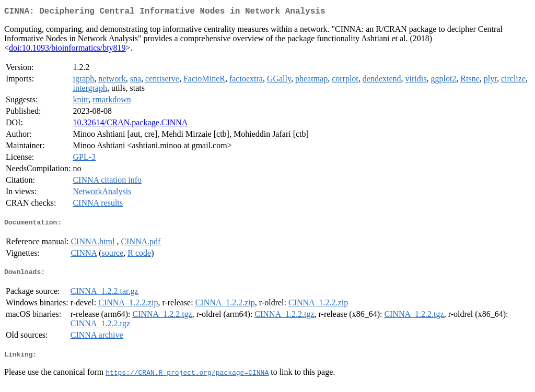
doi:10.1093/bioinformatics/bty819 (67, 50)
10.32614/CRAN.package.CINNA (130, 124)
